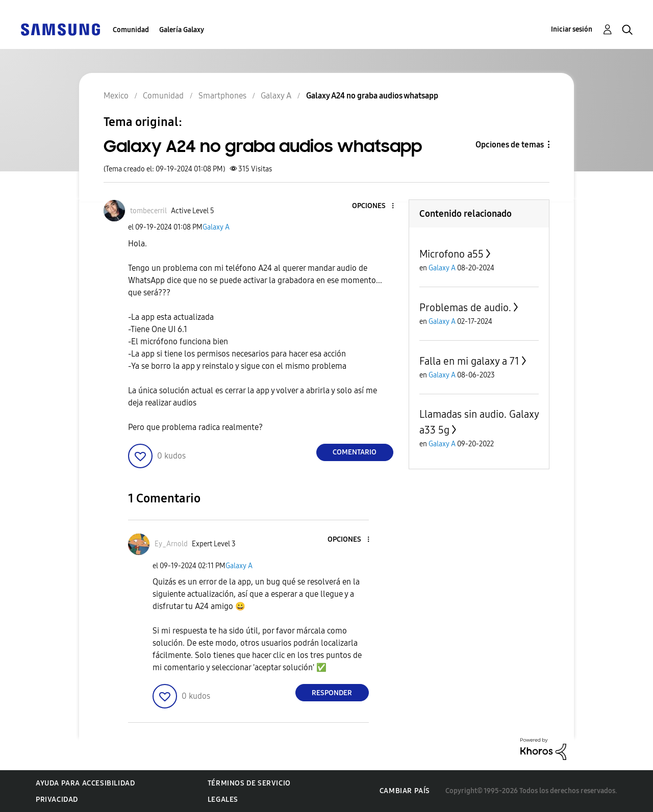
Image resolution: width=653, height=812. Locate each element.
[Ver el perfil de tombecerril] (148, 211)
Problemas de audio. (465, 308)
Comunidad (131, 30)
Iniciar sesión (572, 29)
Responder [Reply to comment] (332, 693)
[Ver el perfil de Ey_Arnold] (171, 544)
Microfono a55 (451, 254)
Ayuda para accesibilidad (85, 783)
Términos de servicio (249, 783)
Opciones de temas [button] (510, 145)
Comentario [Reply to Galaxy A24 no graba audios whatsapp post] (355, 452)
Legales (223, 800)
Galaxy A (216, 227)
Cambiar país (405, 791)
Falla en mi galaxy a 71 (469, 361)
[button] (375, 206)
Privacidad (57, 800)
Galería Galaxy (182, 30)
